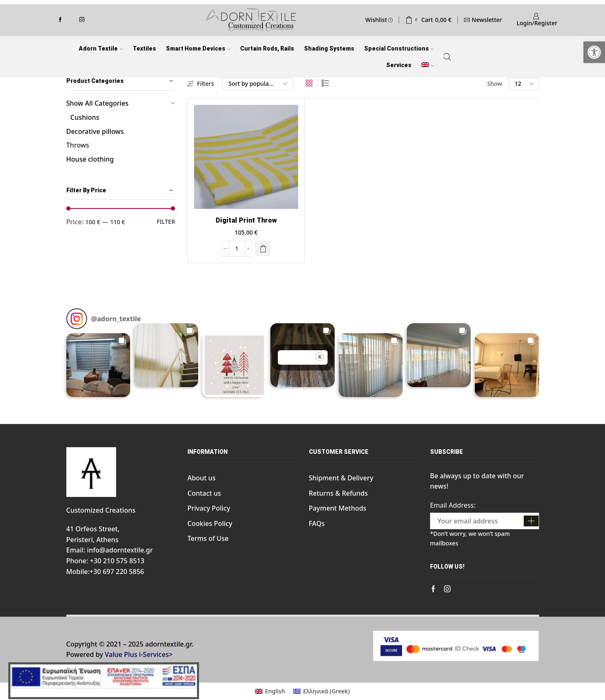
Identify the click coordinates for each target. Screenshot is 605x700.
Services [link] (399, 65)
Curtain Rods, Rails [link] (267, 48)
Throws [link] (78, 145)
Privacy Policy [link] (209, 508)
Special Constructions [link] (399, 48)
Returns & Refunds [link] (339, 493)
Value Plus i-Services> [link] (139, 654)
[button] (98, 365)
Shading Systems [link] (329, 48)
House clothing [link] (90, 159)
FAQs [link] (317, 523)
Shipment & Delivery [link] (341, 478)
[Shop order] (258, 84)
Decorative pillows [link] (95, 131)
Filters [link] (201, 84)
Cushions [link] (85, 117)
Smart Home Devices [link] (198, 48)
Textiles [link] (144, 48)
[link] (594, 52)
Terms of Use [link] (208, 538)
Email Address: (453, 505)
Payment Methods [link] (338, 508)
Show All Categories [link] (98, 103)
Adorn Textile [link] (101, 48)
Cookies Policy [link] (210, 523)
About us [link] (202, 478)
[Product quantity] (237, 249)
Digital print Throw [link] (246, 220)
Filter (166, 222)
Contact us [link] (204, 493)
